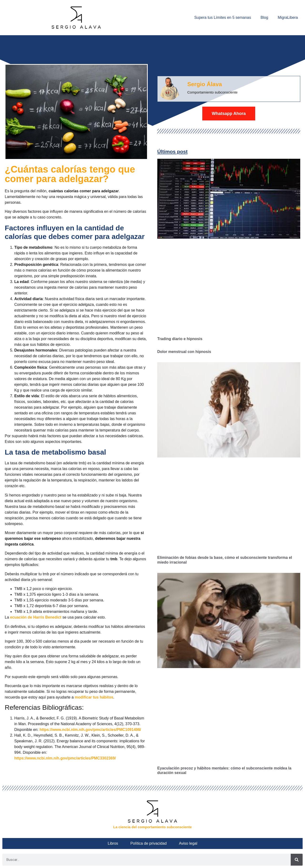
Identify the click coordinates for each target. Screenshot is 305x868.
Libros (116, 843)
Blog (264, 17)
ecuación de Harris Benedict (36, 617)
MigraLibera (288, 17)
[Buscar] (297, 860)
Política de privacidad (148, 843)
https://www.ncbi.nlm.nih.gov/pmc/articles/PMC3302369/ (65, 758)
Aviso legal (185, 843)
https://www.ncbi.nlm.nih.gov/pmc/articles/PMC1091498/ (90, 730)
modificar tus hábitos (94, 697)
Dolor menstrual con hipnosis (184, 352)
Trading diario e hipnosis (180, 339)
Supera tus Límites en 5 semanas (223, 17)
